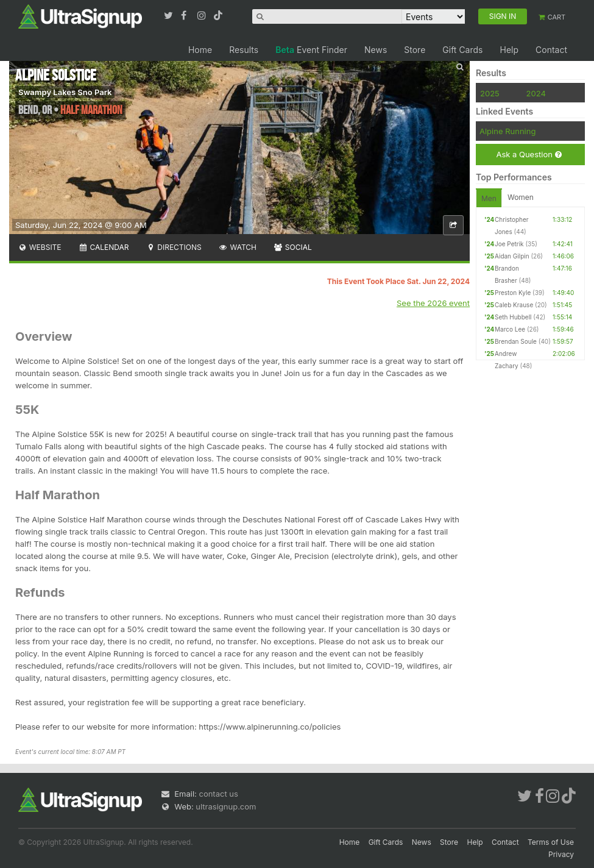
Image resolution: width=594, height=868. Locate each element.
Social (293, 247)
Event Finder (311, 50)
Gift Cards (462, 50)
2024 (536, 93)
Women (521, 197)
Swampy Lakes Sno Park (65, 92)
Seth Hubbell (513, 317)
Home (200, 50)
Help (509, 50)
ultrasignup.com (226, 806)
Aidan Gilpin (512, 256)
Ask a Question (529, 155)
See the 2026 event (433, 303)
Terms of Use (551, 842)
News (376, 50)
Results (244, 50)
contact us (218, 794)
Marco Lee (510, 329)
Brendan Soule (516, 341)
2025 (490, 93)
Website (40, 247)
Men (489, 198)
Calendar (104, 247)
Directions (173, 247)
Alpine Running (507, 131)
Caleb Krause (514, 305)
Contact (551, 50)
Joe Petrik (509, 244)
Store (415, 50)
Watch (238, 247)
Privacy (561, 854)
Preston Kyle (513, 293)
